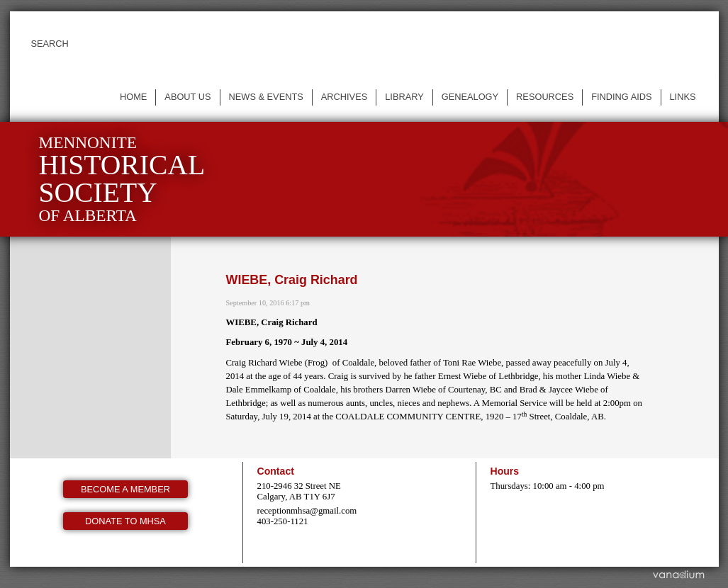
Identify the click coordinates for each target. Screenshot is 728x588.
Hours (505, 471)
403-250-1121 (283, 521)
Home (133, 97)
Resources (545, 97)
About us (187, 97)
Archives (344, 97)
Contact (276, 471)
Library (404, 97)
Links (683, 97)
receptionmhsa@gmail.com (307, 511)
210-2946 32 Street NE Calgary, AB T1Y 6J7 (299, 491)
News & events (266, 97)
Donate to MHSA (125, 521)
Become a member (125, 489)
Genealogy (470, 97)
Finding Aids (621, 97)
